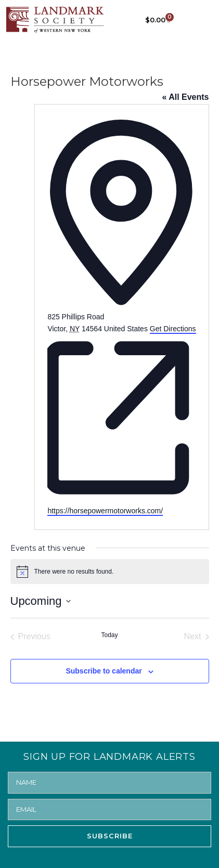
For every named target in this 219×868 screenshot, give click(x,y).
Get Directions (173, 329)
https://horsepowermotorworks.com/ (105, 511)
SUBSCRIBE (110, 836)
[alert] (110, 572)
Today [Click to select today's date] (109, 635)
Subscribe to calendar (104, 671)
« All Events (185, 97)
